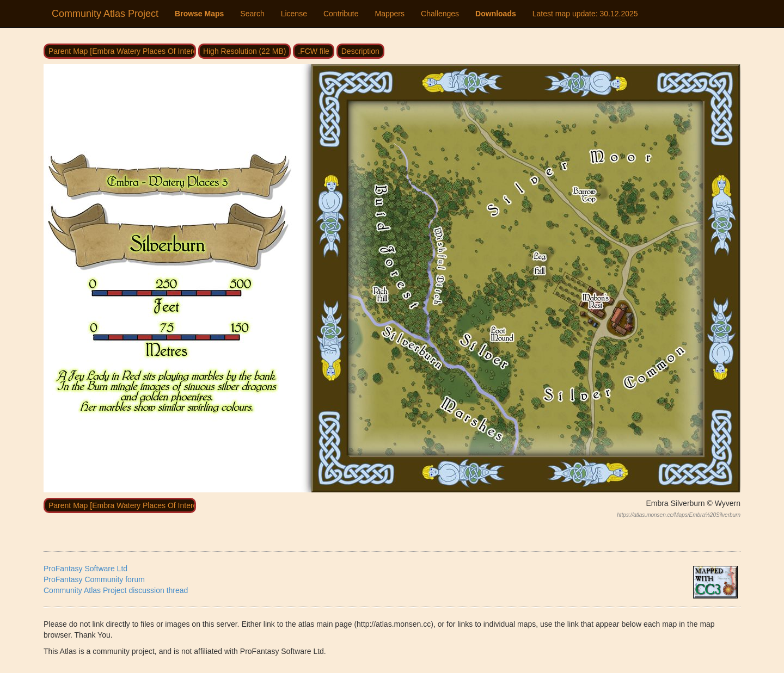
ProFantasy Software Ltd (85, 569)
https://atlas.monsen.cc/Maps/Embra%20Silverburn (679, 515)
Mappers (390, 14)
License (294, 14)
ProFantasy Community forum (94, 579)
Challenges (440, 14)
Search (252, 14)
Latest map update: (585, 14)
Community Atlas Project (105, 14)
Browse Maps (199, 14)
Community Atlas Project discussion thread (116, 590)
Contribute (341, 14)
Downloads (496, 14)
